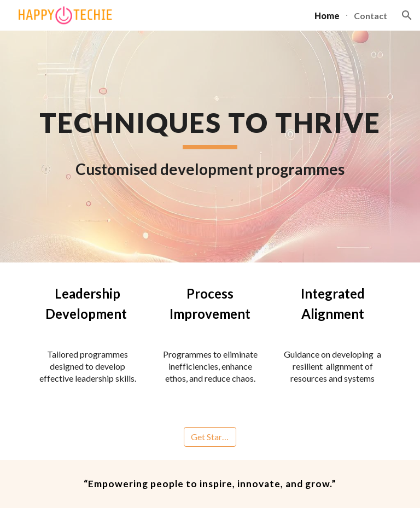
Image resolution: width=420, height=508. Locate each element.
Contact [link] (371, 16)
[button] (407, 15)
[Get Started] (210, 437)
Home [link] (327, 16)
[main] (210, 147)
